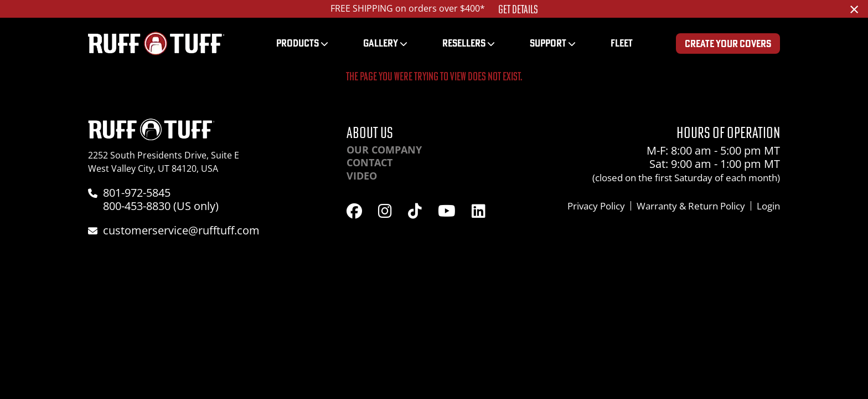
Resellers (464, 43)
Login (768, 206)
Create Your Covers (728, 44)
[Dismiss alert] (854, 9)
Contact (370, 162)
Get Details (518, 9)
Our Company (384, 150)
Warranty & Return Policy (691, 206)
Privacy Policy (596, 206)
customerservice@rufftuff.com (181, 230)
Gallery (381, 43)
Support (548, 43)
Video (362, 176)
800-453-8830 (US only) (161, 206)
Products (298, 43)
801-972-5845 (137, 193)
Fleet (622, 43)
